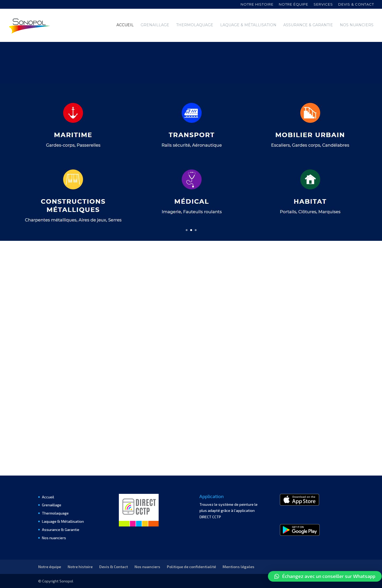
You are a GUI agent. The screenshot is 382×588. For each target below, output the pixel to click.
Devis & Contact (114, 567)
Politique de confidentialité (191, 567)
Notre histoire (257, 5)
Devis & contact (356, 5)
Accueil (125, 25)
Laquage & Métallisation (248, 25)
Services (323, 5)
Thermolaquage (195, 25)
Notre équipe (294, 5)
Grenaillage (155, 25)
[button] (325, 576)
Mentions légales (238, 567)
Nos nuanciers (357, 25)
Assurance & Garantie (308, 25)
